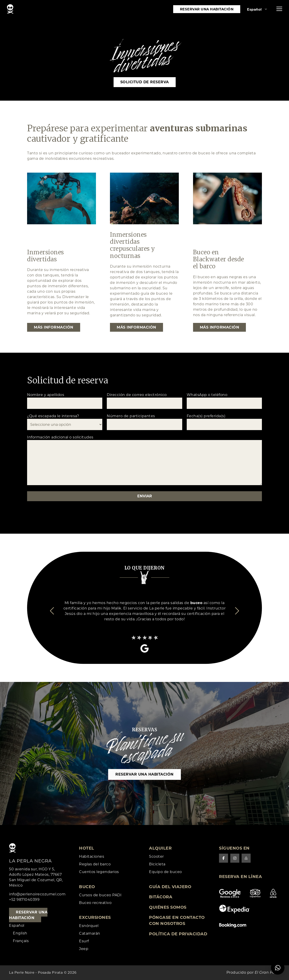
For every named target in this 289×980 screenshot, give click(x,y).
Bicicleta (157, 864)
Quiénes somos (168, 907)
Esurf (84, 941)
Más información (54, 327)
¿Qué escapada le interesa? (65, 422)
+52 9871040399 (24, 900)
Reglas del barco (95, 864)
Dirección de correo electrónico (144, 401)
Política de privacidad (178, 934)
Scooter (156, 856)
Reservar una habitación (207, 9)
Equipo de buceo (165, 872)
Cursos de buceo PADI (100, 895)
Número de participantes (144, 422)
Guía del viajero (170, 887)
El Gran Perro (267, 973)
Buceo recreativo (95, 903)
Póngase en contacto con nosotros (177, 921)
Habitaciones (92, 856)
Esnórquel (89, 926)
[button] (279, 9)
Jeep (84, 949)
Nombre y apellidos (65, 401)
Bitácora (161, 897)
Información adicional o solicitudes (144, 461)
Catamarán (90, 933)
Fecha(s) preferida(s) (224, 422)
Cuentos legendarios (99, 872)
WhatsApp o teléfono (224, 401)
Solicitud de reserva (145, 82)
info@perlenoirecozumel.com (37, 894)
